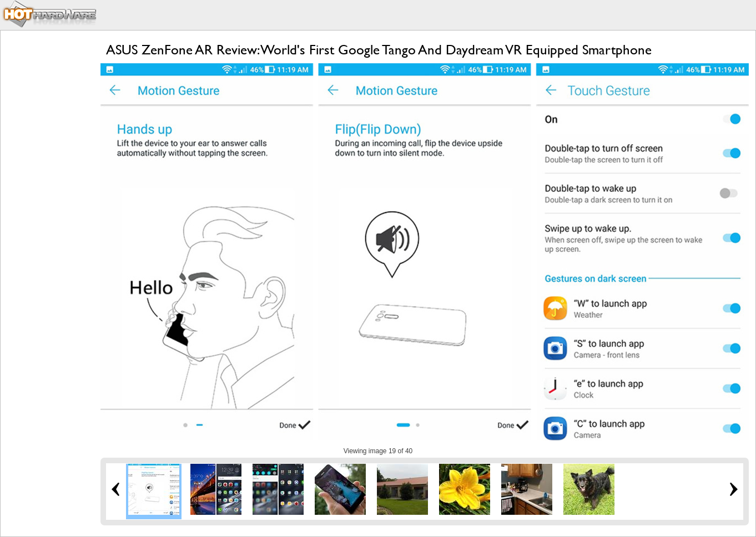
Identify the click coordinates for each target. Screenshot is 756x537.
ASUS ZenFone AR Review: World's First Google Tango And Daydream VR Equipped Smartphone (379, 50)
